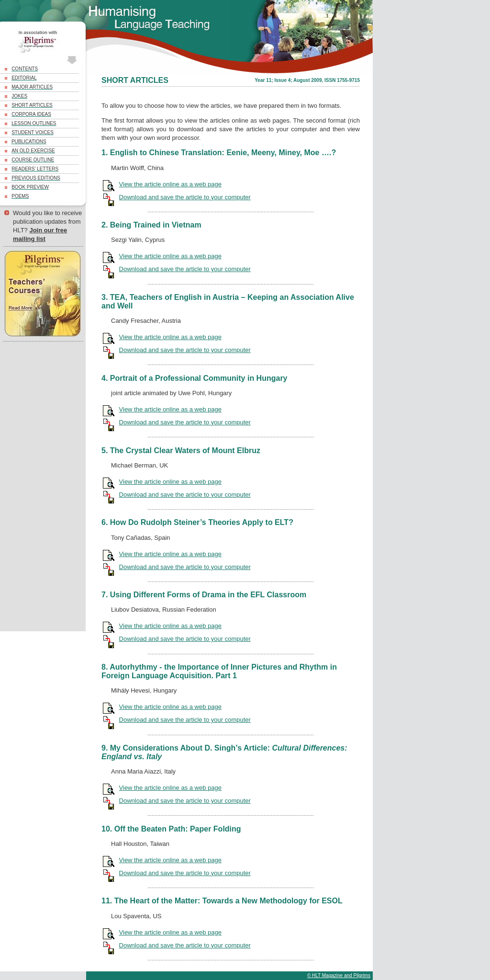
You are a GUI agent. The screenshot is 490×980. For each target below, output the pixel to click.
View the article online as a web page (170, 184)
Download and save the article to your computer (185, 197)
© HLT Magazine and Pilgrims (339, 975)
